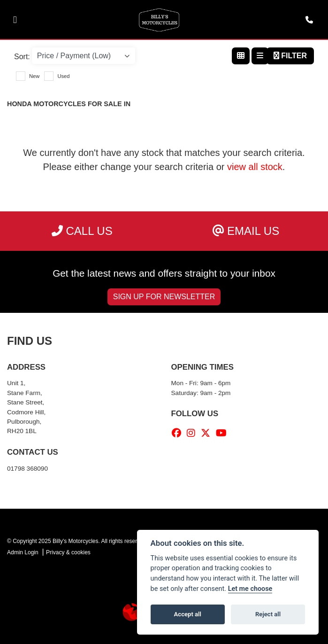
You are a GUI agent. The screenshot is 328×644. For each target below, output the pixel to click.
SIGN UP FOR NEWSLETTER (164, 297)
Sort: (22, 57)
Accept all (188, 614)
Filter (290, 56)
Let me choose (250, 589)
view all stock (255, 167)
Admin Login (23, 552)
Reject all (268, 614)
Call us (82, 231)
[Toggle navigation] (15, 20)
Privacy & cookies (68, 552)
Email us (246, 231)
